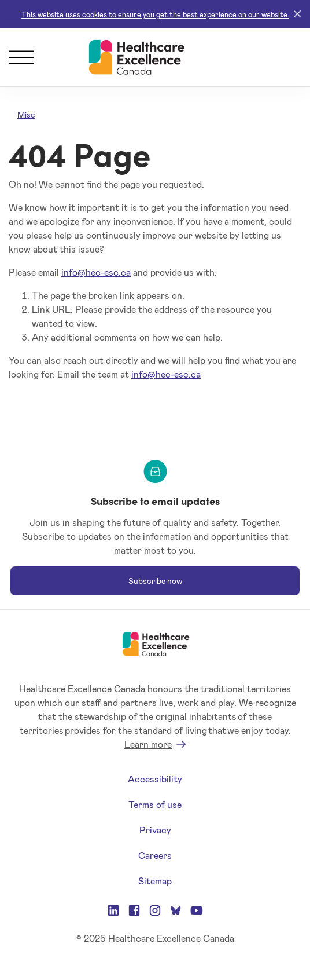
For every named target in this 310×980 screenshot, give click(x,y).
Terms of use (155, 804)
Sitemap (155, 881)
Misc (26, 114)
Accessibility (155, 779)
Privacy (155, 830)
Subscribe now (155, 581)
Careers (155, 855)
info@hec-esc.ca (96, 272)
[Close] (297, 14)
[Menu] (21, 57)
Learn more (148, 744)
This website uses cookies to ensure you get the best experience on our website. (155, 14)
